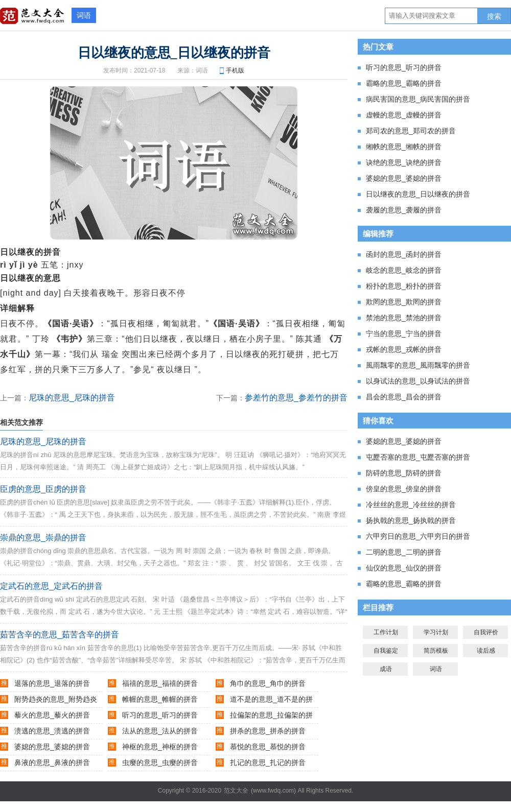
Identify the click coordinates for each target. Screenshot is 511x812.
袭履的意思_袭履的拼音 (404, 210)
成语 (386, 669)
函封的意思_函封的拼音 (404, 254)
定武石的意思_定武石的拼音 (51, 586)
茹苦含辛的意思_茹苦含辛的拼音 (60, 635)
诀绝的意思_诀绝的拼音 (404, 162)
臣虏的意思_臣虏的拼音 (43, 489)
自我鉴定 (386, 651)
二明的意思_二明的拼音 (404, 552)
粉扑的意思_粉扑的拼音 (404, 286)
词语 (84, 15)
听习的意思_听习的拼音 (160, 715)
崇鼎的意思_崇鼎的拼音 (43, 538)
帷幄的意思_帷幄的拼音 (160, 699)
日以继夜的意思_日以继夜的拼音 (418, 194)
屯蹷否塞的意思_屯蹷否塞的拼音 (418, 457)
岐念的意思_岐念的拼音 (404, 270)
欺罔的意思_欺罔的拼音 (404, 302)
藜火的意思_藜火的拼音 (52, 715)
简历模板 (436, 651)
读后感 (486, 651)
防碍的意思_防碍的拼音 (404, 473)
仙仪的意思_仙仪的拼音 (404, 568)
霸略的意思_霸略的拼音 (404, 83)
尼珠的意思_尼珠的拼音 (72, 398)
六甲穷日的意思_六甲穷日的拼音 (418, 536)
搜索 (494, 16)
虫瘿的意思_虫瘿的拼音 (160, 762)
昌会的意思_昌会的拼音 (404, 397)
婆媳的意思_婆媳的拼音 (52, 747)
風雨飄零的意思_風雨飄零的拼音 (418, 365)
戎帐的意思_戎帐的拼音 (404, 349)
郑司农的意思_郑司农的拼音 (411, 131)
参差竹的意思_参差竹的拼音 (296, 398)
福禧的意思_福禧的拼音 (160, 683)
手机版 (235, 70)
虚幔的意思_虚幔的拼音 (404, 115)
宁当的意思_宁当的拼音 (404, 333)
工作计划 (386, 632)
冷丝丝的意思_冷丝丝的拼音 (411, 505)
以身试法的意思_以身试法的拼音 (418, 381)
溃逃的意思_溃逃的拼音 (52, 731)
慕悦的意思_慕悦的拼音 (268, 747)
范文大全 (236, 791)
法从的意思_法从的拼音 (160, 731)
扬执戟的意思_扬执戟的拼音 (411, 520)
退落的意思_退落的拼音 (52, 683)
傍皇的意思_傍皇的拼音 (404, 489)
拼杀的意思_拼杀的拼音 (268, 731)
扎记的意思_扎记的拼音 (268, 762)
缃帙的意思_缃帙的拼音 (404, 147)
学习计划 (436, 632)
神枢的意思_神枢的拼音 (160, 747)
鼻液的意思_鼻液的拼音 (52, 762)
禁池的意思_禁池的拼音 (404, 318)
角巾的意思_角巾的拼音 (268, 683)
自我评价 (486, 632)
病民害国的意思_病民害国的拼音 (418, 99)
